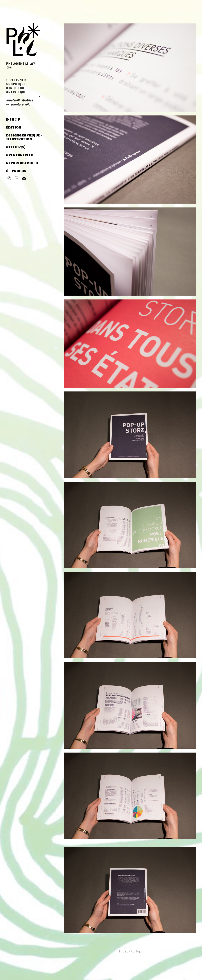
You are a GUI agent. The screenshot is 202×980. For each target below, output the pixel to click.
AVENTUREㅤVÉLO (20, 155)
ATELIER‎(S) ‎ (16, 147)
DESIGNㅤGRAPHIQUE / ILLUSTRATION (24, 137)
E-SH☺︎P (13, 119)
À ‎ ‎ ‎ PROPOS (16, 171)
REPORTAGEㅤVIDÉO (22, 163)
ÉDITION (14, 127)
